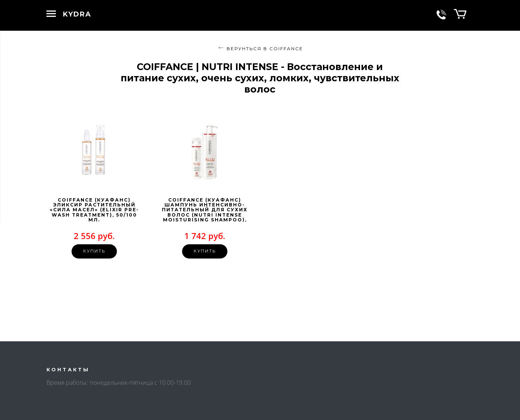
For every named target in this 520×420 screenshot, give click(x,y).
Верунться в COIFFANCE (265, 49)
